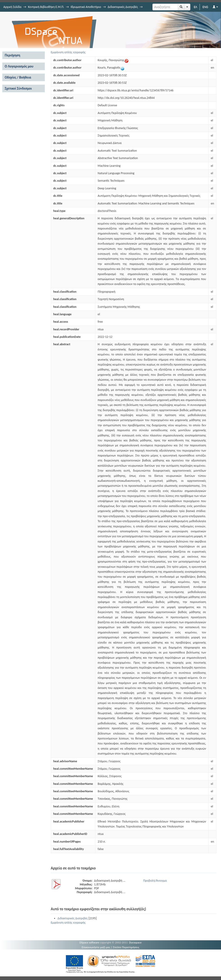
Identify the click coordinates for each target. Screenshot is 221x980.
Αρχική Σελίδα (12, 7)
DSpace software (89, 942)
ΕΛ (195, 7)
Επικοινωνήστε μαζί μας (96, 947)
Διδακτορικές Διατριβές (123, 7)
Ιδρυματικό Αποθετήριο (86, 7)
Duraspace (135, 942)
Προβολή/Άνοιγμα (155, 881)
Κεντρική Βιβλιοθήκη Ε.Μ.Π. (46, 7)
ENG (205, 7)
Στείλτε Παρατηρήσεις (126, 947)
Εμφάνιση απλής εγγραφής (68, 52)
